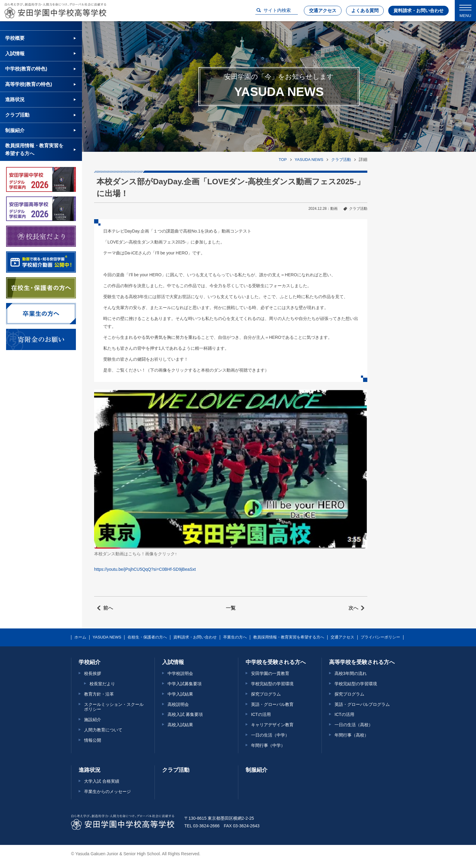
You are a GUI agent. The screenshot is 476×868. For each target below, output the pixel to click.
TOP (283, 160)
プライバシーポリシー (380, 637)
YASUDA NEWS (309, 160)
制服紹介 (15, 130)
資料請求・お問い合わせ (418, 10)
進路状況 (15, 99)
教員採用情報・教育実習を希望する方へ (34, 150)
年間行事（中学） (268, 745)
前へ (108, 608)
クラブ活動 (341, 160)
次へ (353, 608)
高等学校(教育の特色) (29, 84)
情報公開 (93, 740)
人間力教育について (103, 730)
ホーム (80, 637)
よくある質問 (365, 10)
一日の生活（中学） (270, 735)
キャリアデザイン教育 (272, 725)
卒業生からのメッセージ (107, 791)
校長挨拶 (93, 673)
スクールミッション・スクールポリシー (114, 707)
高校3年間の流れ (351, 673)
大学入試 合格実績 (102, 781)
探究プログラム (266, 694)
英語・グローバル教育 (272, 704)
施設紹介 (93, 720)
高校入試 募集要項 (185, 714)
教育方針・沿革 (99, 694)
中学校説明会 (180, 673)
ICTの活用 (261, 714)
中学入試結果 (180, 694)
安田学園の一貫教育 (270, 673)
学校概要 (15, 38)
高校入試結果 (180, 725)
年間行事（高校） (352, 735)
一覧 (231, 608)
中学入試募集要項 (185, 684)
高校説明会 (178, 704)
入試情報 (15, 54)
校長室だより (102, 684)
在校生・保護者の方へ (147, 637)
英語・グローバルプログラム (362, 704)
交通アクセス (323, 10)
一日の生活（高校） (354, 725)
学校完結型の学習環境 (272, 684)
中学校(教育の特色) (26, 69)
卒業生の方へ (235, 637)
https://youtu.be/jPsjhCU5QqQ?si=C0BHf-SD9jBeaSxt (145, 569)
